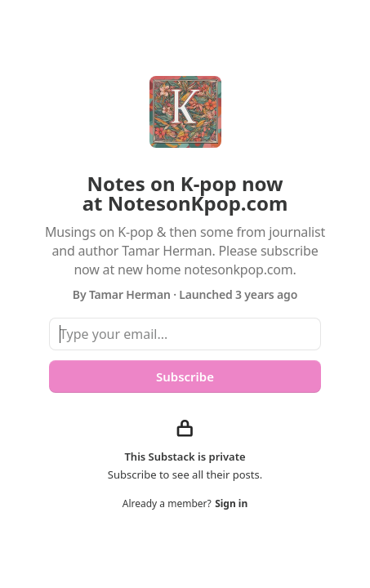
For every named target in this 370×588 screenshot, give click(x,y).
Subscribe (185, 376)
